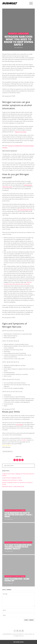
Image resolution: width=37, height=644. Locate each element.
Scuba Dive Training (23, 34)
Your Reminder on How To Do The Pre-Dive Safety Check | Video (18, 515)
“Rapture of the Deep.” (21, 132)
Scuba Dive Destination (21, 542)
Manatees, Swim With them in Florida (12, 480)
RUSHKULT (24, 440)
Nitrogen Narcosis (8, 452)
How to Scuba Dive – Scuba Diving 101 (17, 580)
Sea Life (30, 542)
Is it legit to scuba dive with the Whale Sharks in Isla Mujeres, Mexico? (18, 547)
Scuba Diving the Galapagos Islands (12, 478)
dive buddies (20, 424)
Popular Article (13, 34)
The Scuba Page (18, 48)
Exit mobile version (18, 642)
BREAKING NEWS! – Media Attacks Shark (13, 487)
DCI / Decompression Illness (25, 210)
